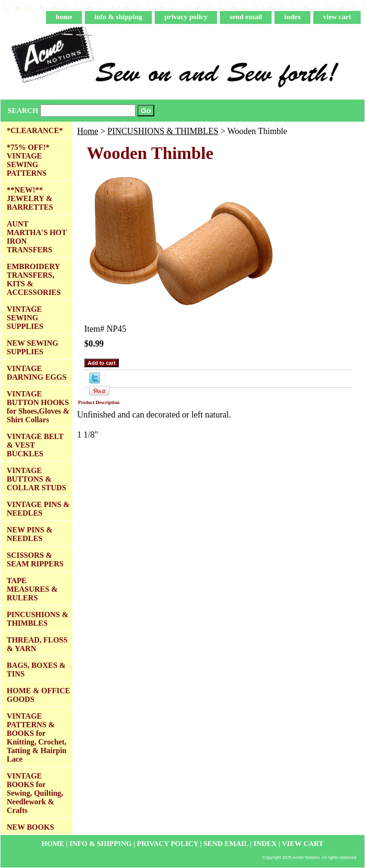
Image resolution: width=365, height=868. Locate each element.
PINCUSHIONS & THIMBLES (163, 131)
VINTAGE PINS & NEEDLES (38, 509)
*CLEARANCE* (35, 130)
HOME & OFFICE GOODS (38, 695)
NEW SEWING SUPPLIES (33, 347)
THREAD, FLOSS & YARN (37, 644)
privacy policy (186, 17)
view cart (337, 17)
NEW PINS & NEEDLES (30, 534)
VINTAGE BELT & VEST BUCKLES (35, 445)
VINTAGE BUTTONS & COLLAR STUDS (36, 479)
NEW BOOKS (30, 827)
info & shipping (118, 17)
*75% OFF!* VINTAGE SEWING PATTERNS (28, 160)
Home (88, 131)
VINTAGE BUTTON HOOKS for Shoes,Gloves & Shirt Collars (38, 407)
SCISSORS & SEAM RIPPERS (35, 559)
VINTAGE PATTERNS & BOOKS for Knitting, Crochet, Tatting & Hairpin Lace (37, 738)
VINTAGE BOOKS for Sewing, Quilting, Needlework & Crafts (35, 793)
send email (246, 17)
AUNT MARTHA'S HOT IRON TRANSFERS (37, 237)
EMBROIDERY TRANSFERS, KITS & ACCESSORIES (34, 279)
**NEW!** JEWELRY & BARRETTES (30, 198)
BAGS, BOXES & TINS (36, 670)
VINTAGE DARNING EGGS (37, 373)
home (64, 17)
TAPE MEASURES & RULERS (32, 589)
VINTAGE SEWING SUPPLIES (25, 318)
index (292, 17)
